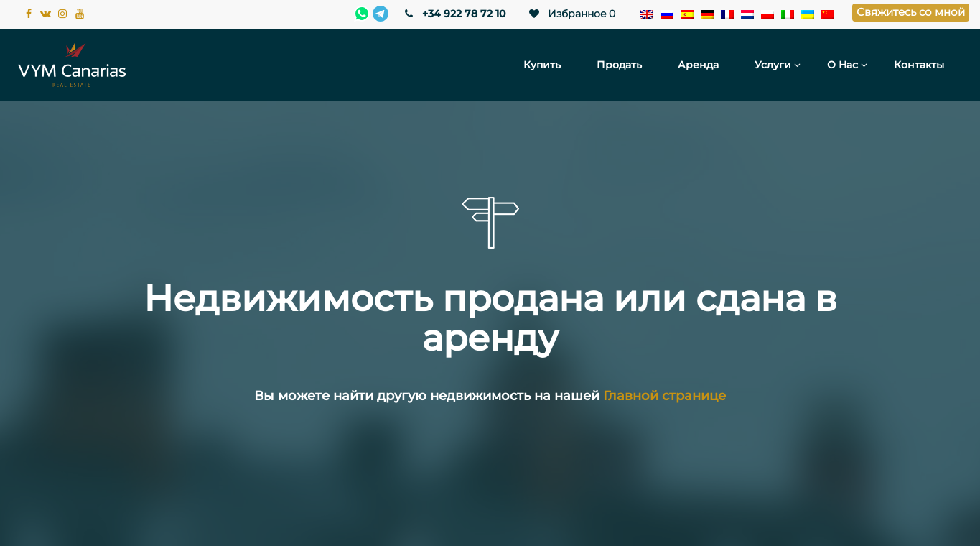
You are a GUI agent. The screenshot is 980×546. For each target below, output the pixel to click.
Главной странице (664, 396)
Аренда (698, 65)
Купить (542, 65)
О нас (843, 65)
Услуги (773, 65)
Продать (619, 65)
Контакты (919, 65)
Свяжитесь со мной (911, 12)
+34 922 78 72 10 (454, 14)
